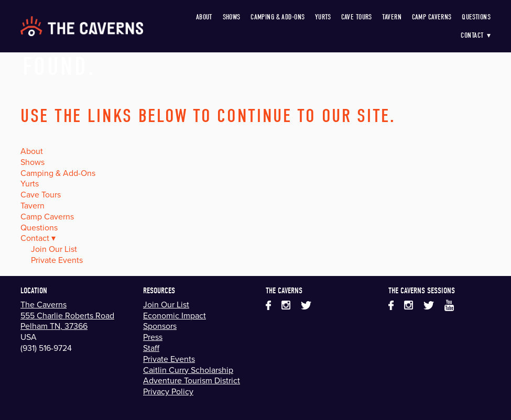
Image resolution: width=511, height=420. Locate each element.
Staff (151, 348)
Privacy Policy (168, 391)
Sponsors (160, 326)
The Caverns (44, 304)
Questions (476, 17)
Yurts (323, 17)
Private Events (57, 260)
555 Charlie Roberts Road (67, 315)
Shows (232, 17)
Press (153, 337)
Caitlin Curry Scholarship (188, 370)
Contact (476, 35)
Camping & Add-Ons (278, 17)
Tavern (392, 17)
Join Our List (54, 249)
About (204, 17)
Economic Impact (175, 315)
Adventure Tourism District (192, 380)
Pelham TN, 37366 (54, 326)
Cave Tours (357, 17)
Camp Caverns (432, 17)
